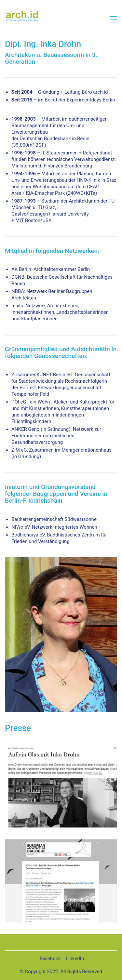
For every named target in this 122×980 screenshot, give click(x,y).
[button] (113, 17)
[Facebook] (50, 959)
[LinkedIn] (75, 959)
